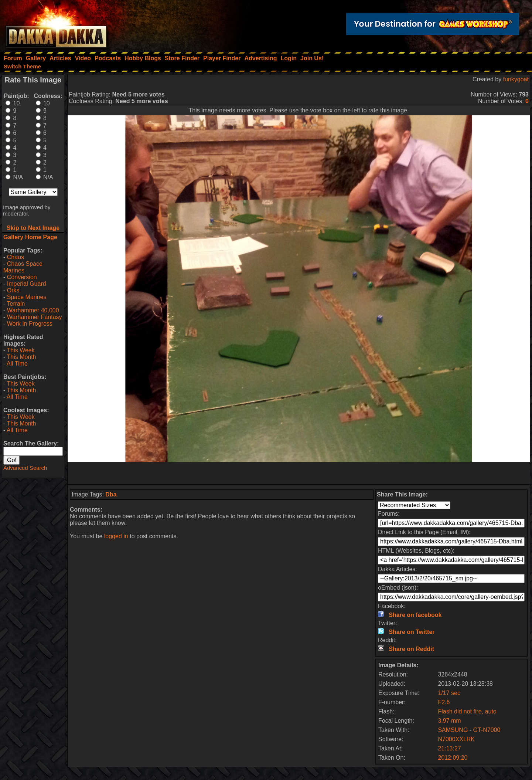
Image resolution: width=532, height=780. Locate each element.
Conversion (22, 277)
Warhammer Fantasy (35, 317)
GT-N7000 (487, 730)
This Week (21, 350)
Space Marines (27, 297)
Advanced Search (25, 468)
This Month (21, 357)
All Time (17, 364)
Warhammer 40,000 (33, 310)
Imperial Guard (27, 284)
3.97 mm (449, 721)
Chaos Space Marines (23, 267)
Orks (13, 290)
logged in (116, 536)
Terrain (16, 304)
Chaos (16, 257)
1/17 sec (449, 693)
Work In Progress (30, 324)
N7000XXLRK (456, 739)
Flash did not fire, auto (467, 711)
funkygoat (516, 79)
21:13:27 (449, 748)
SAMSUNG (453, 730)
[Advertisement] (299, 473)
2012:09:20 (453, 758)
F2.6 (444, 702)
